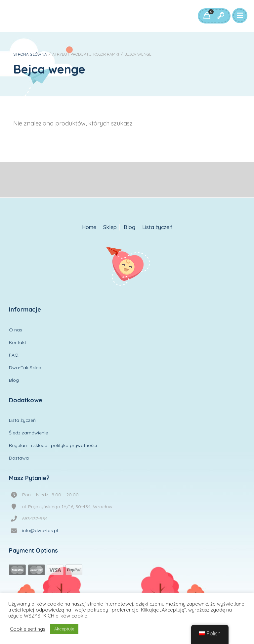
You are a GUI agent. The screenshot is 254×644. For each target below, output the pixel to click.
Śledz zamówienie (28, 433)
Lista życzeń (157, 227)
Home (89, 227)
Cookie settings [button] (28, 629)
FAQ (14, 355)
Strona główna (30, 54)
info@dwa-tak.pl (40, 530)
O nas (16, 330)
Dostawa (19, 458)
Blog (129, 227)
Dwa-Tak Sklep (25, 368)
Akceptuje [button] (64, 629)
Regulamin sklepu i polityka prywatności (53, 445)
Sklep (110, 227)
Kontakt (18, 342)
